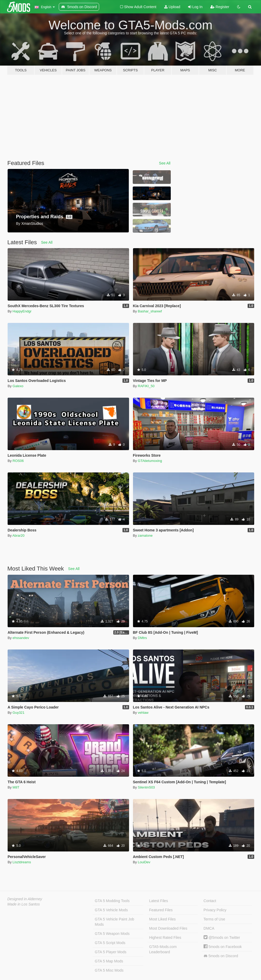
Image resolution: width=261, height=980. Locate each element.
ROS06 (18, 461)
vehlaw (143, 713)
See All (165, 163)
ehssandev (21, 638)
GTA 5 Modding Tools (112, 901)
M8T (16, 787)
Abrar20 (18, 536)
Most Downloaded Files (168, 928)
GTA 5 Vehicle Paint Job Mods (114, 922)
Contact (210, 901)
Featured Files (161, 910)
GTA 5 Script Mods (110, 943)
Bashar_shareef (150, 311)
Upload (172, 7)
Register (220, 7)
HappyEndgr (22, 311)
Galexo (18, 386)
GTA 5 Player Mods (110, 952)
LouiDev (144, 862)
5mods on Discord (221, 956)
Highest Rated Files (165, 938)
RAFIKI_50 (146, 386)
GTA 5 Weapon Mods (112, 934)
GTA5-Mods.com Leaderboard (163, 949)
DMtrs (142, 638)
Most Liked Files (163, 919)
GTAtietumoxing (150, 461)
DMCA (209, 928)
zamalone (145, 536)
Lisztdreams (22, 862)
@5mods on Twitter (222, 938)
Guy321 (19, 713)
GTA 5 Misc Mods (109, 970)
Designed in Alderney (25, 899)
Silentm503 (146, 787)
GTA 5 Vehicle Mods (111, 910)
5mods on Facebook (223, 947)
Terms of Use (214, 919)
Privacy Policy (215, 910)
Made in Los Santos (24, 904)
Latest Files (159, 901)
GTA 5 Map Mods (109, 961)
